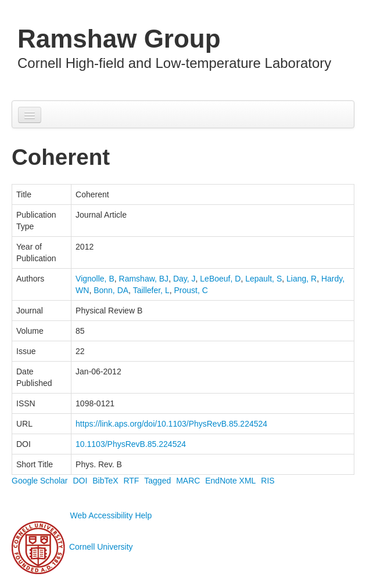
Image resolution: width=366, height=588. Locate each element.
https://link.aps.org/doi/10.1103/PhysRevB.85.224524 (171, 424)
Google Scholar (40, 481)
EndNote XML (230, 481)
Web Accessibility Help (111, 515)
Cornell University (101, 547)
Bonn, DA (111, 290)
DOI (80, 481)
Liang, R (302, 279)
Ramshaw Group (119, 39)
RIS (268, 481)
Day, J (184, 279)
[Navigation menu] (30, 115)
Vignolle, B (95, 279)
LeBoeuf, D (220, 279)
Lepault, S (263, 279)
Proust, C (191, 290)
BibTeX (105, 481)
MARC (188, 481)
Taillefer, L (151, 290)
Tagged (157, 481)
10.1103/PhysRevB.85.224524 (131, 444)
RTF (131, 481)
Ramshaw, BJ (144, 279)
